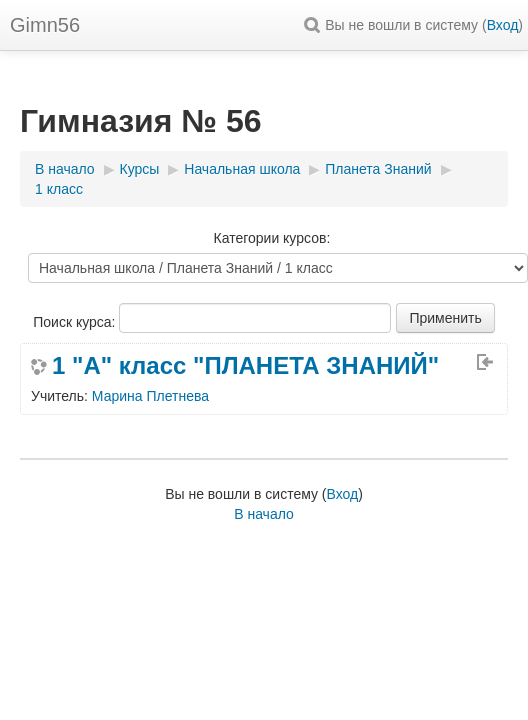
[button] (315, 25)
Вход (503, 25)
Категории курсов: (272, 238)
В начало (264, 514)
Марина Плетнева (150, 396)
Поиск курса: (76, 322)
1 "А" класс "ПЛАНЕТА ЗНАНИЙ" (245, 366)
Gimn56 (45, 25)
